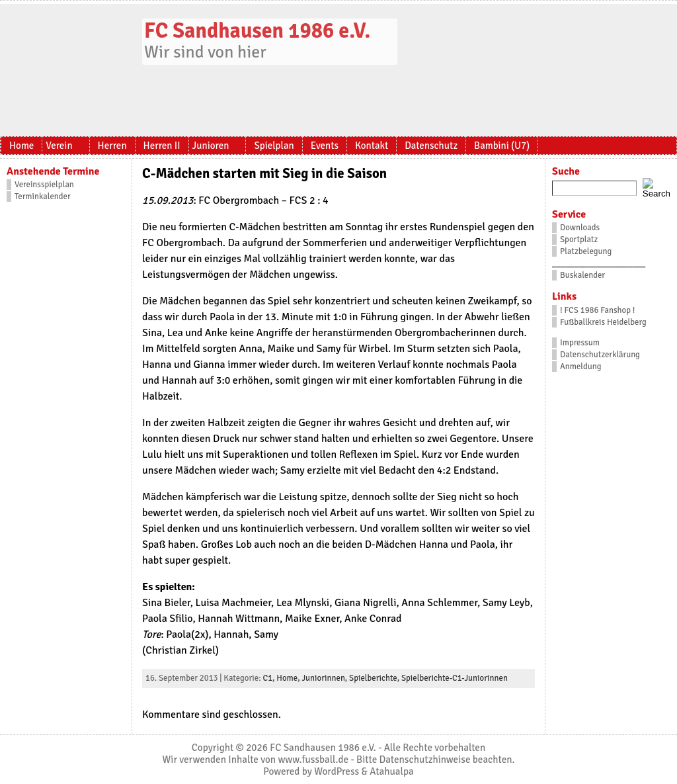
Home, (289, 678)
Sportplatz (579, 240)
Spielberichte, (375, 678)
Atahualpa (391, 771)
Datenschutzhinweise (425, 760)
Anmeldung (581, 367)
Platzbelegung (586, 251)
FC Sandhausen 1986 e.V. (257, 31)
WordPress (337, 771)
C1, (269, 678)
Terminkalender (43, 196)
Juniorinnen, (325, 678)
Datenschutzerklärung (600, 355)
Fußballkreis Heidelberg (603, 322)
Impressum (580, 343)
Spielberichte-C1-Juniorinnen (455, 678)
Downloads (580, 228)
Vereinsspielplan (44, 185)
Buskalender (582, 275)
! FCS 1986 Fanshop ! (597, 310)
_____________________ (599, 263)
